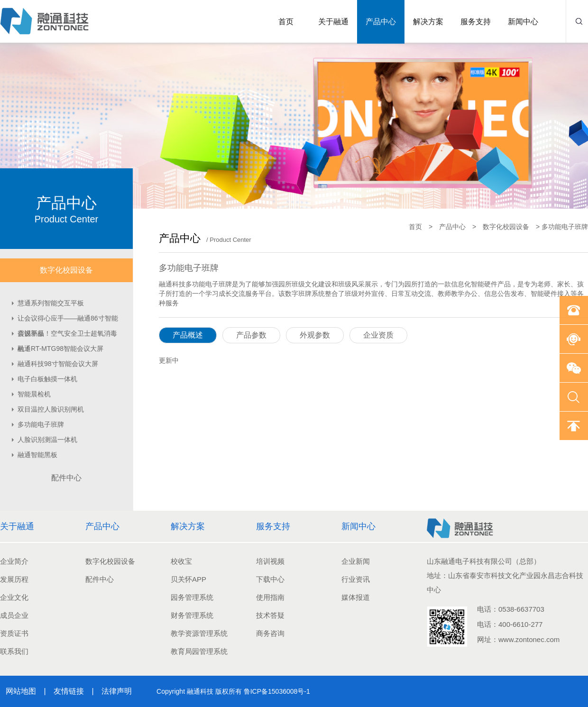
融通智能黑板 (37, 455)
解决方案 (428, 22)
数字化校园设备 (66, 270)
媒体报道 (356, 597)
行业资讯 (356, 579)
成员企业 (14, 615)
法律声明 (116, 691)
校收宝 (181, 561)
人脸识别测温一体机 (47, 440)
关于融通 (333, 22)
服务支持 (476, 22)
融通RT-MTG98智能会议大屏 (60, 349)
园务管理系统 (192, 597)
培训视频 (270, 561)
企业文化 (14, 597)
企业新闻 (356, 561)
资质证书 (14, 633)
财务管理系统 (192, 615)
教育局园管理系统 (199, 651)
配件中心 (66, 478)
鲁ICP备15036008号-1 (277, 691)
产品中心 (381, 22)
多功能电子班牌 (41, 424)
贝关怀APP (188, 579)
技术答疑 (270, 615)
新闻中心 (523, 22)
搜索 (579, 21)
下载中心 (270, 579)
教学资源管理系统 (199, 633)
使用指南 (270, 597)
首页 (286, 22)
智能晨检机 (34, 394)
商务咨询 (270, 633)
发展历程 (14, 579)
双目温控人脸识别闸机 (51, 409)
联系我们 (14, 651)
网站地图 (21, 691)
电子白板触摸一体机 (47, 379)
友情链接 (69, 691)
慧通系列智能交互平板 (51, 303)
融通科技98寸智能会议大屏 (58, 364)
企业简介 (14, 561)
